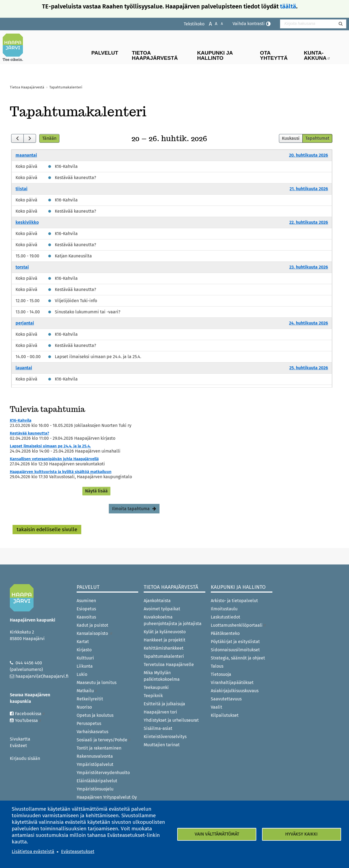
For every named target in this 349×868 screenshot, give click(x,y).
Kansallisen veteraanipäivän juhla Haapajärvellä (54, 459)
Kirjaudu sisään (25, 758)
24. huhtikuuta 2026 (309, 323)
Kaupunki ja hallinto (215, 55)
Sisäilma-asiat (158, 728)
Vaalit (216, 707)
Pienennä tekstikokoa (219, 23)
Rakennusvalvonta (95, 756)
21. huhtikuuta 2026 (309, 189)
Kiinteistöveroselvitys (165, 737)
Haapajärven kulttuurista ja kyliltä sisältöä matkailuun (61, 472)
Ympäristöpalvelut (95, 764)
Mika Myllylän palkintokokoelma (162, 676)
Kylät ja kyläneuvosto (165, 632)
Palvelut (105, 53)
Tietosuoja (221, 674)
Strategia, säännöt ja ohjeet (238, 658)
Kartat (83, 642)
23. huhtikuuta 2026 (309, 267)
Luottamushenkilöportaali (239, 625)
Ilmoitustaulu (224, 609)
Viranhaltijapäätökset (232, 683)
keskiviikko (27, 222)
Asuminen (86, 601)
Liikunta (85, 666)
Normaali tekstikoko (213, 23)
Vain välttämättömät (217, 834)
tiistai (22, 189)
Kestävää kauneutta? (75, 178)
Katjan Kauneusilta (73, 256)
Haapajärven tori (160, 712)
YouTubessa (28, 720)
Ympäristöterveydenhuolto (103, 773)
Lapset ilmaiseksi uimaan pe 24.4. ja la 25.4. (98, 357)
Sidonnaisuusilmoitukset (235, 650)
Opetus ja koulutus (95, 715)
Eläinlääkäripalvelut (97, 781)
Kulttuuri (85, 658)
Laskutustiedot (225, 617)
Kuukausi (291, 138)
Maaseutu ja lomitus (97, 683)
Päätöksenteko (225, 633)
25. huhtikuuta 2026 (309, 368)
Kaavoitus (86, 617)
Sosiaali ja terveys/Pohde (104, 740)
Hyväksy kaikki (301, 834)
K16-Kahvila (66, 166)
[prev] (17, 138)
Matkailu (87, 691)
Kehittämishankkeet (164, 648)
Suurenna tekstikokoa (208, 23)
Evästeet (18, 746)
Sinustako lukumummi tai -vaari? (88, 312)
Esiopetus (86, 609)
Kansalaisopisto (95, 633)
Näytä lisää (96, 491)
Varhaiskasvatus (92, 732)
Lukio (82, 674)
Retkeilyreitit (90, 699)
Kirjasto (84, 650)
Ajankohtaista (157, 601)
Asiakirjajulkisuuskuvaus (235, 691)
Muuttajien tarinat (162, 745)
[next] (30, 138)
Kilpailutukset (225, 715)
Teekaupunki (156, 687)
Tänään (49, 138)
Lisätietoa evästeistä (33, 851)
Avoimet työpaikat (162, 609)
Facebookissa (30, 714)
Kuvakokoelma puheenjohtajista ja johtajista (173, 620)
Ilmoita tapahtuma (131, 509)
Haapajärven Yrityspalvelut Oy (107, 797)
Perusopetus (89, 723)
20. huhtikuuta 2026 (309, 155)
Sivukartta (20, 739)
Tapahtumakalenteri (164, 656)
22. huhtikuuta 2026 (309, 222)
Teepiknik (153, 696)
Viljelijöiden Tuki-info (76, 301)
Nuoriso (84, 707)
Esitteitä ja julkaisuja (164, 704)
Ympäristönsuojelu (95, 789)
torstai (22, 267)
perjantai (25, 323)
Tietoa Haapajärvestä (155, 55)
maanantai (26, 155)
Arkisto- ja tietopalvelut (234, 601)
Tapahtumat (317, 138)
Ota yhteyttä (274, 55)
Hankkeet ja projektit (165, 640)
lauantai (24, 368)
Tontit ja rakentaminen (99, 748)
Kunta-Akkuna (317, 55)
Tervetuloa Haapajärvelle (169, 665)
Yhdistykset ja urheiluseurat (171, 720)
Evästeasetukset (78, 851)
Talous (217, 666)
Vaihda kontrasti (249, 24)
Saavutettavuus (226, 699)
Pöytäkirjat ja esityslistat (235, 642)
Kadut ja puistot (92, 625)
